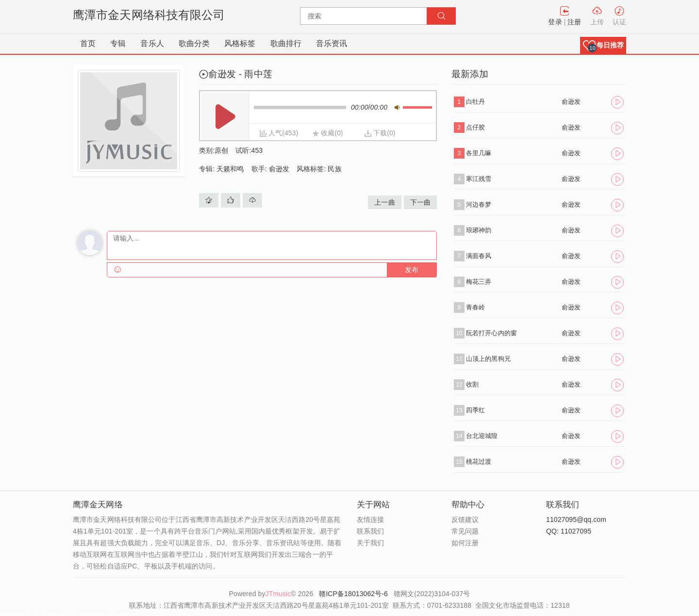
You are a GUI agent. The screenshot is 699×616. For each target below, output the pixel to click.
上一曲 (384, 202)
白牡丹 (475, 102)
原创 (221, 150)
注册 (574, 22)
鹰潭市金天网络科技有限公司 (149, 15)
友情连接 (370, 519)
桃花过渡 (479, 462)
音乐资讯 (332, 43)
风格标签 (240, 43)
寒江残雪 (479, 179)
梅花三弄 (479, 282)
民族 (334, 169)
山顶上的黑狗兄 (488, 359)
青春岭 (475, 307)
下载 (380, 133)
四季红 (475, 410)
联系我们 (370, 531)
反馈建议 (465, 519)
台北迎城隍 (482, 436)
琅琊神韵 (479, 230)
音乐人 (152, 43)
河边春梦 (479, 204)
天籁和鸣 (230, 169)
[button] (603, 45)
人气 (275, 133)
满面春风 (479, 256)
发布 (412, 270)
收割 (472, 384)
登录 (555, 22)
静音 (397, 107)
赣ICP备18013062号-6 (354, 594)
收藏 (328, 133)
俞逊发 (279, 169)
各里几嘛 (479, 153)
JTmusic (278, 594)
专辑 (118, 43)
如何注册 (465, 543)
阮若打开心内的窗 (491, 333)
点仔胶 (475, 127)
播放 (225, 117)
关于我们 (370, 543)
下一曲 (420, 202)
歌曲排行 (286, 43)
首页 (88, 43)
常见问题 (465, 531)
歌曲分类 (194, 43)
